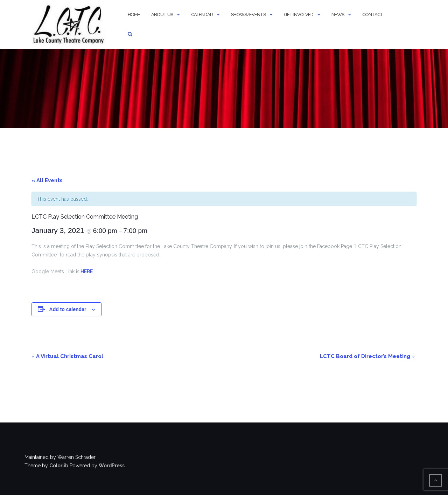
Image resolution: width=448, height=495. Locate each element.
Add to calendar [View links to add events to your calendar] (68, 309)
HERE (86, 271)
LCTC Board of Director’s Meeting (367, 356)
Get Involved (299, 15)
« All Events (47, 180)
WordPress (112, 466)
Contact (373, 15)
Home (134, 15)
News (338, 15)
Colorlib (59, 466)
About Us (162, 15)
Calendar (202, 15)
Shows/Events (248, 15)
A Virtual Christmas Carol (67, 356)
